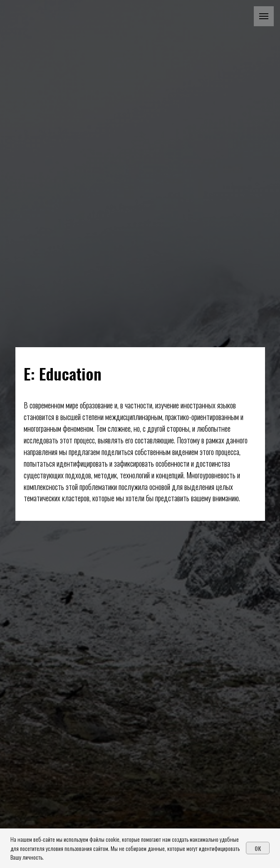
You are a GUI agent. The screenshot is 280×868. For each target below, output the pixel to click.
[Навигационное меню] (264, 16)
